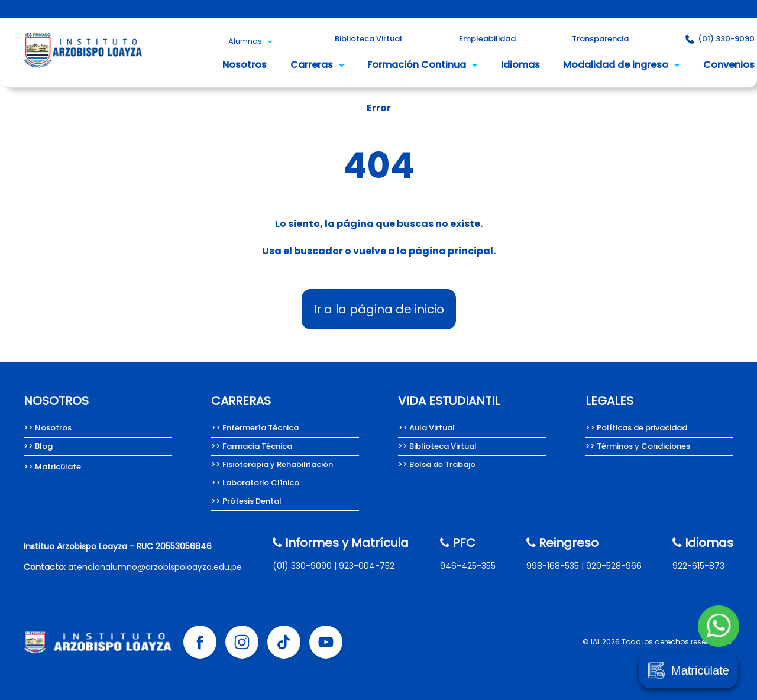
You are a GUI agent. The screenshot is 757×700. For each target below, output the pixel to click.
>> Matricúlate (52, 467)
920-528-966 (614, 566)
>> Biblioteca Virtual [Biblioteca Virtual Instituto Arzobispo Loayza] (437, 446)
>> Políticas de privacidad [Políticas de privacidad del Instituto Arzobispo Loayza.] (636, 428)
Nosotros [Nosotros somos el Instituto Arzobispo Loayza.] (245, 65)
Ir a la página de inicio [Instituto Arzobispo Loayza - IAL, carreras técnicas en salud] (379, 309)
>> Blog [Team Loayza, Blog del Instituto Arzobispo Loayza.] (38, 446)
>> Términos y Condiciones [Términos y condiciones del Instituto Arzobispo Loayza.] (638, 446)
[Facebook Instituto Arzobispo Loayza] (200, 642)
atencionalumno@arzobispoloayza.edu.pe (155, 567)
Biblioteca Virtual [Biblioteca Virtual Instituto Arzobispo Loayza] (368, 39)
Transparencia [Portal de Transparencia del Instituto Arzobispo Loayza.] (600, 39)
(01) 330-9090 (302, 566)
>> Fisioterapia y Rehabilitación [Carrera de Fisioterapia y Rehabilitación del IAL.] (272, 464)
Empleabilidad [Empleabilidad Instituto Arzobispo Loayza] (487, 39)
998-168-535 (553, 566)
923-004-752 (367, 566)
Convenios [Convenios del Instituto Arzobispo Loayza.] (729, 65)
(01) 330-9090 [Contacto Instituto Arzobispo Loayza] (720, 39)
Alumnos (250, 41)
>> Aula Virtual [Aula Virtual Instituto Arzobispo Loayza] (426, 428)
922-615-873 (698, 566)
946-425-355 (468, 566)
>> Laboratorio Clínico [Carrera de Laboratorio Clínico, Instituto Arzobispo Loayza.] (255, 483)
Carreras (317, 65)
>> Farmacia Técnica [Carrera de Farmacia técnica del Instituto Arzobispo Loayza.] (252, 446)
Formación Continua (422, 65)
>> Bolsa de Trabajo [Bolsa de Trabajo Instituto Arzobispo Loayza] (437, 464)
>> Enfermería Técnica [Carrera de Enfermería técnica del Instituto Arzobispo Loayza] (255, 428)
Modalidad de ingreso (621, 65)
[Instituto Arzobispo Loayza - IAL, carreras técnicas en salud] (83, 71)
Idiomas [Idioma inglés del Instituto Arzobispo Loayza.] (520, 65)
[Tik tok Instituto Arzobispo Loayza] (284, 642)
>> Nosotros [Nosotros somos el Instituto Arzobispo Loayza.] (48, 428)
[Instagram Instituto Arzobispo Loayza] (242, 642)
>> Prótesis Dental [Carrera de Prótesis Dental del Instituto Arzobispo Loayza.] (246, 501)
